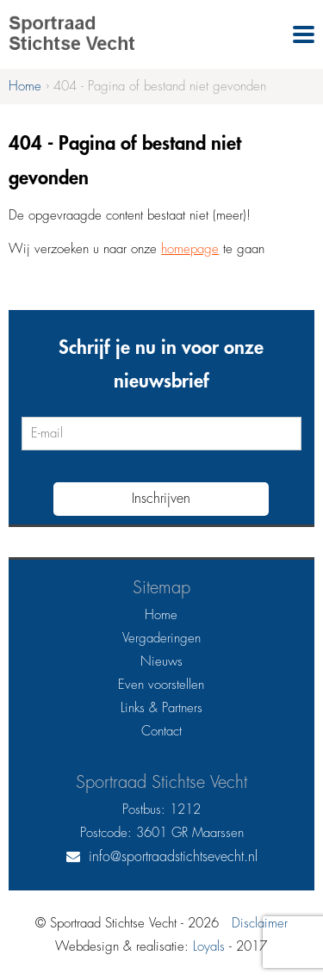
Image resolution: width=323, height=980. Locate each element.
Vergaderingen (161, 639)
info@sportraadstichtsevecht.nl (173, 857)
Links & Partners (161, 708)
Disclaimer (260, 924)
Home (161, 615)
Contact (161, 732)
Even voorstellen (161, 685)
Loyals (209, 947)
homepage (190, 249)
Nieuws (161, 662)
